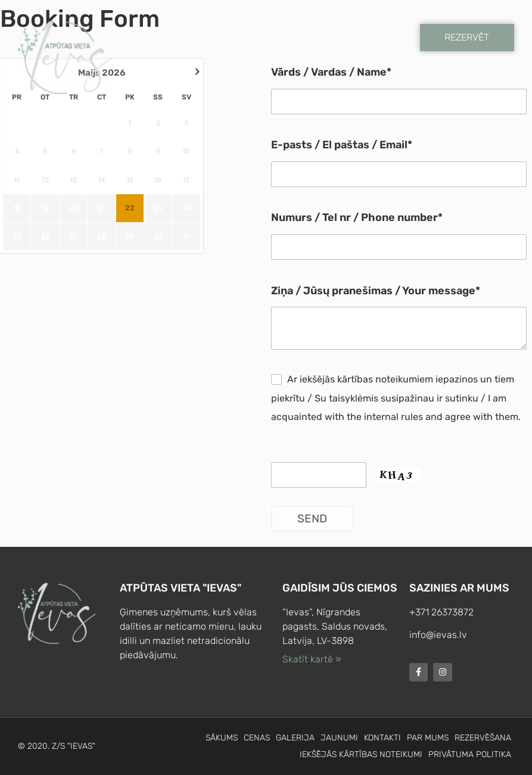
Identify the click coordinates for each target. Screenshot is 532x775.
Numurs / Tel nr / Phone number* (357, 218)
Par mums (428, 738)
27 (74, 236)
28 (102, 236)
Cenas (257, 738)
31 (186, 236)
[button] (504, 78)
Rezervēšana (483, 738)
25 (17, 236)
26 (45, 236)
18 (17, 208)
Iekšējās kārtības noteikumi (361, 754)
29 (130, 236)
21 (101, 208)
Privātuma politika (470, 754)
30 (158, 236)
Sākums (222, 738)
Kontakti (382, 738)
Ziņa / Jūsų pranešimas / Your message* (376, 291)
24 (186, 208)
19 (45, 208)
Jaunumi (339, 738)
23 (158, 208)
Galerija (295, 738)
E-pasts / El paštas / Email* (342, 145)
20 (74, 208)
